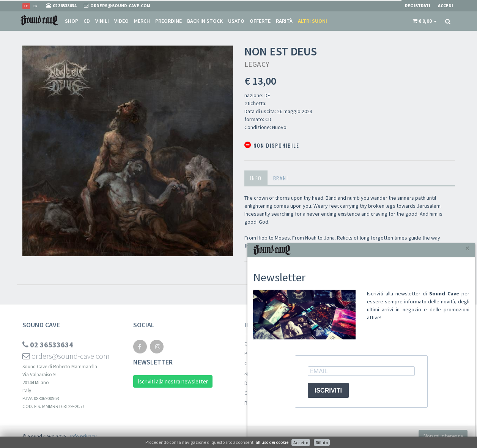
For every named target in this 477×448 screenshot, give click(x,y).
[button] (425, 21)
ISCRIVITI (328, 390)
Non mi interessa (443, 436)
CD (87, 21)
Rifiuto (322, 442)
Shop (72, 21)
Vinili (102, 21)
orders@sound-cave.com (66, 356)
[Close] (467, 248)
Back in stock (205, 21)
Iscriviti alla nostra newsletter (173, 381)
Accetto (301, 442)
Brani (281, 178)
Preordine (168, 21)
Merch (142, 21)
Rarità (284, 21)
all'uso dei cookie (272, 442)
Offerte (260, 21)
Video (121, 21)
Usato (236, 21)
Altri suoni (312, 21)
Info (256, 178)
